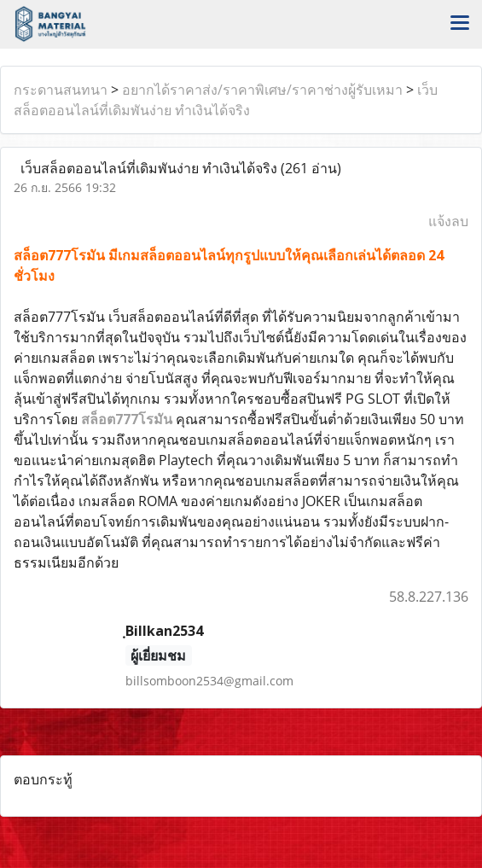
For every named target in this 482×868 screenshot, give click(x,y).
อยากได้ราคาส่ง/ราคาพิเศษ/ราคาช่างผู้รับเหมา (262, 90)
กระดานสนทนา (61, 90)
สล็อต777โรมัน (127, 419)
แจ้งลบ (448, 221)
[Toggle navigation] (460, 24)
